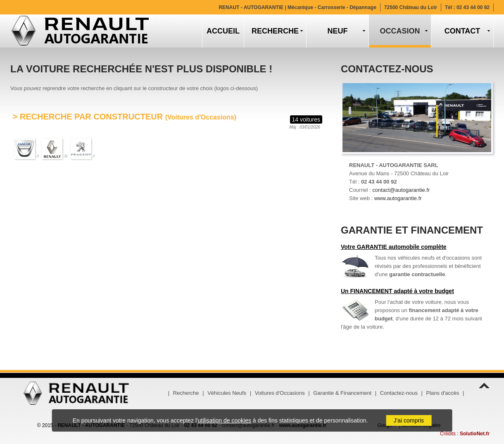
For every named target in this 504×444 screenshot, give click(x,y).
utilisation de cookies (225, 420)
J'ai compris (409, 420)
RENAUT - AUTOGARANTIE (297, 7)
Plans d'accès (443, 393)
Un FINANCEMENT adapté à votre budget (397, 291)
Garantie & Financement (342, 393)
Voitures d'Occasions (280, 393)
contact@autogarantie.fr (401, 190)
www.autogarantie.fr (398, 198)
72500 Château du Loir (411, 7)
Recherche (186, 393)
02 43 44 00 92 (473, 7)
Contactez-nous (399, 393)
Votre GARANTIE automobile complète (394, 247)
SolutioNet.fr (475, 434)
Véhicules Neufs (227, 393)
